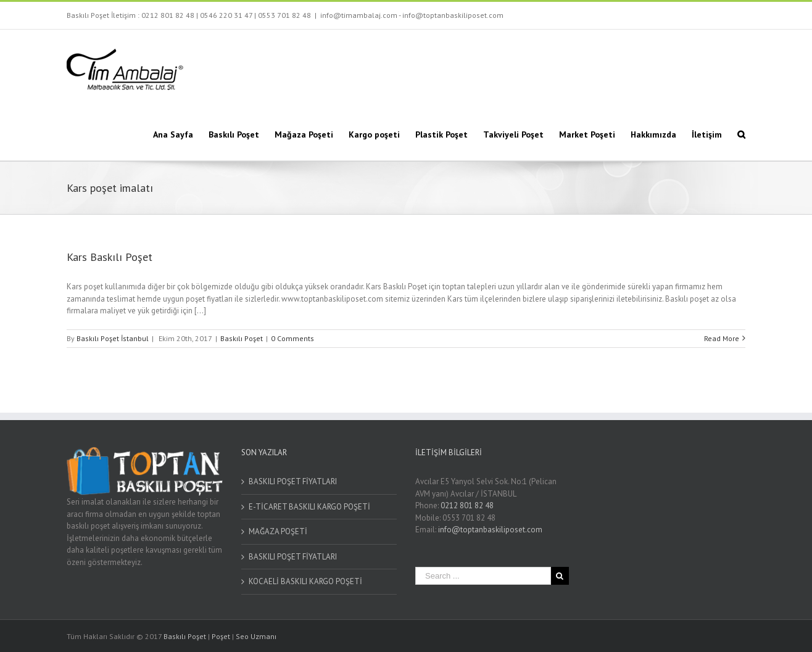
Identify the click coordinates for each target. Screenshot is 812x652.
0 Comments (292, 338)
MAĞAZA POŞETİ (278, 531)
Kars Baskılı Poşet (110, 257)
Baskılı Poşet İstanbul (113, 338)
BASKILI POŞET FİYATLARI (293, 481)
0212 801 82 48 (168, 15)
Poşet (221, 636)
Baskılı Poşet (242, 338)
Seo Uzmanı (256, 636)
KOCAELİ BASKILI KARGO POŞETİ (305, 581)
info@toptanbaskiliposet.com (490, 530)
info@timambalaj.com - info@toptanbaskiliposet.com (412, 15)
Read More (722, 338)
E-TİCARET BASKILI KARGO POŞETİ (309, 507)
